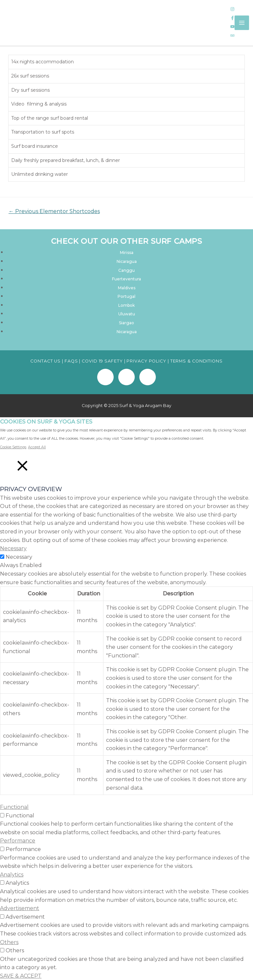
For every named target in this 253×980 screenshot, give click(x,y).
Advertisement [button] (20, 908)
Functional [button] (14, 807)
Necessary (19, 557)
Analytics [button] (12, 874)
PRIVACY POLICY (146, 361)
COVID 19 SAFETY (102, 361)
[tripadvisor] (232, 36)
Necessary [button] (13, 548)
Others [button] (9, 942)
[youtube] (232, 27)
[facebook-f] (232, 18)
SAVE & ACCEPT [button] (21, 976)
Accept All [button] (37, 447)
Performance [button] (18, 841)
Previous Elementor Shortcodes (53, 211)
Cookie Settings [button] (13, 447)
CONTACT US (45, 361)
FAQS (71, 361)
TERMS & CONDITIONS (197, 361)
